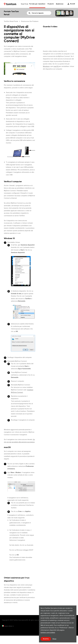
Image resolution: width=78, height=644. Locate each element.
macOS (56, 66)
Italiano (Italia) (7, 626)
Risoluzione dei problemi (30, 21)
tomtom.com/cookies (48, 632)
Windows (46, 66)
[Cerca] (39, 13)
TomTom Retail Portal (11, 21)
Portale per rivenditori (37, 4)
